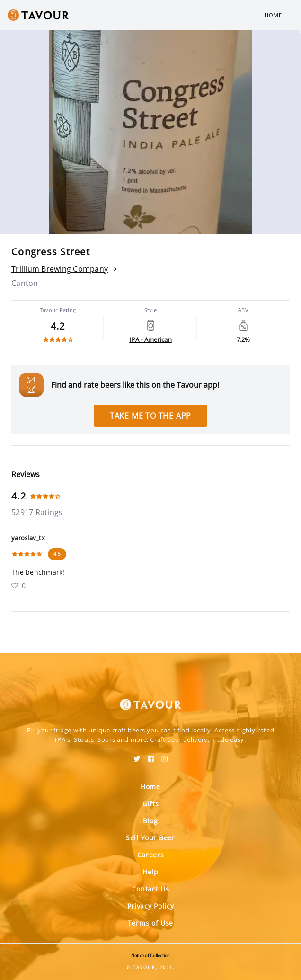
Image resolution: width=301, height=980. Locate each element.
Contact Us (151, 889)
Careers (151, 855)
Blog (150, 821)
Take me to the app (150, 416)
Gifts (151, 804)
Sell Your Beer (150, 838)
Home (273, 15)
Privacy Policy (151, 906)
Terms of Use (150, 923)
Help (150, 872)
